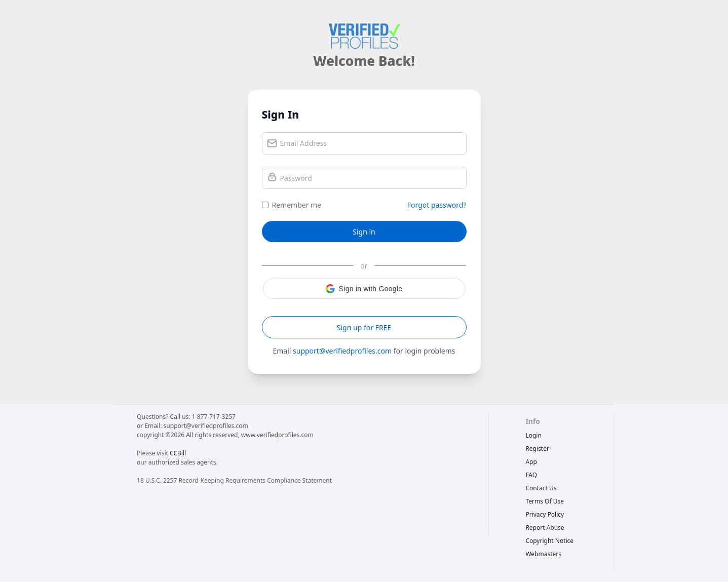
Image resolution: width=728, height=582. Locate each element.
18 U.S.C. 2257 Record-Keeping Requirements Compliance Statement (234, 480)
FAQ (531, 475)
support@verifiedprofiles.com (342, 351)
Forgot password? (437, 205)
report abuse (545, 528)
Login (533, 435)
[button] (364, 289)
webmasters (543, 554)
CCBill (178, 453)
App (531, 462)
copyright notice (549, 541)
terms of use (545, 501)
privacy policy (545, 514)
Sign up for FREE (364, 327)
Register (537, 449)
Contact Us (541, 488)
